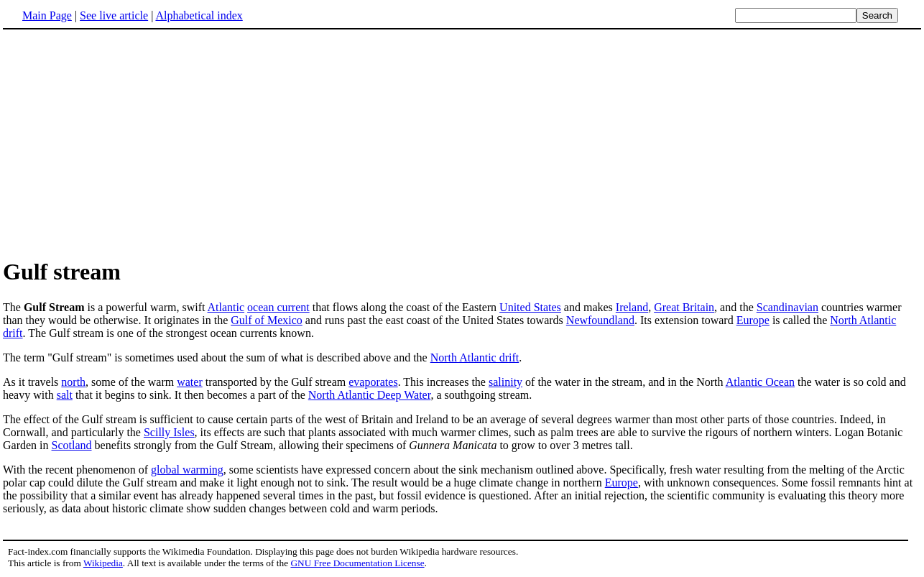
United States (530, 307)
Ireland (632, 307)
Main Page (47, 15)
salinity (505, 382)
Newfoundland (600, 320)
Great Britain (684, 307)
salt (65, 395)
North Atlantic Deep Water (370, 395)
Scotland (72, 445)
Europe (753, 320)
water (190, 382)
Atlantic (226, 307)
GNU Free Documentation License (357, 563)
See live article (114, 15)
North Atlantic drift (475, 357)
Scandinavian (787, 307)
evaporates (373, 382)
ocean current (278, 307)
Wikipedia (103, 563)
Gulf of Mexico (267, 320)
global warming (187, 470)
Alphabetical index (199, 15)
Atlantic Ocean (760, 382)
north (73, 382)
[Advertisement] (124, 143)
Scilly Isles (169, 432)
